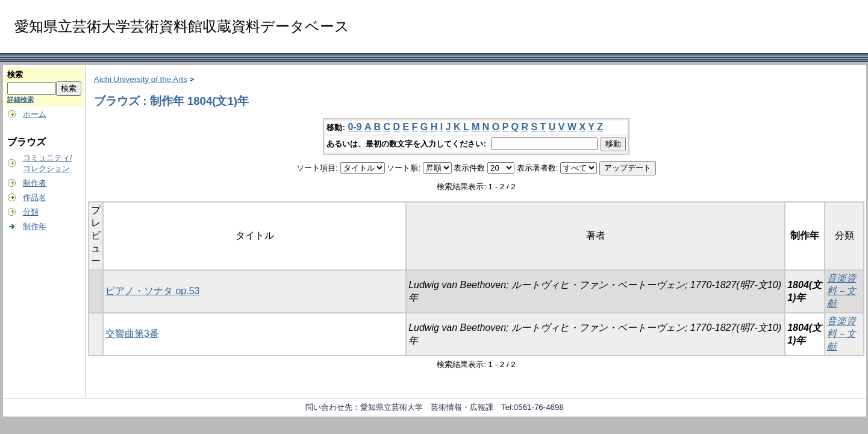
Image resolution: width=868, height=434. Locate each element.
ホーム (35, 114)
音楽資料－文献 (841, 291)
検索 (15, 74)
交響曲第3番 (132, 334)
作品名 (35, 197)
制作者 (35, 183)
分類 (31, 212)
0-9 (354, 127)
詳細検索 (20, 99)
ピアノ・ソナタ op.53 (152, 291)
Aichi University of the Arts (141, 79)
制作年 (35, 226)
